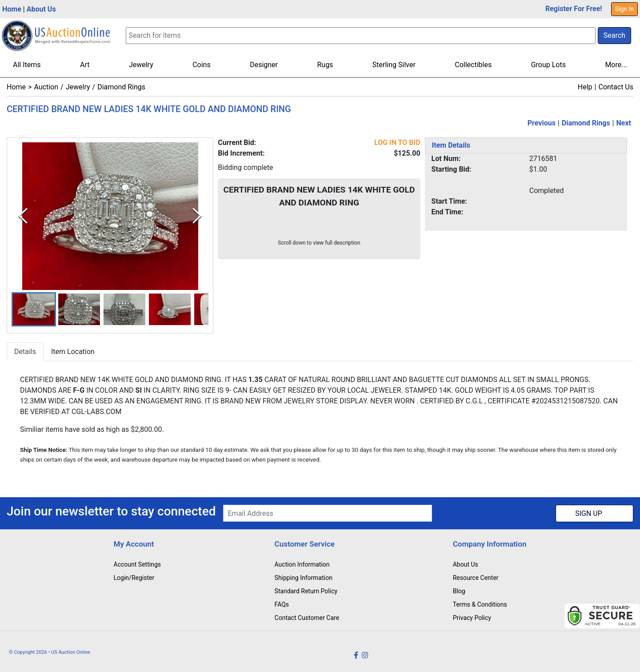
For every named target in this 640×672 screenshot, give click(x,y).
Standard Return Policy (306, 591)
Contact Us (616, 87)
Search (614, 35)
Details (25, 352)
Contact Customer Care (307, 618)
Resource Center (476, 578)
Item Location (73, 352)
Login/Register (134, 578)
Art (85, 65)
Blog (459, 591)
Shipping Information (304, 578)
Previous (542, 123)
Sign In (624, 9)
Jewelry (141, 65)
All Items (27, 65)
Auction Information (302, 564)
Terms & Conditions (480, 604)
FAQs (282, 604)
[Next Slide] (197, 216)
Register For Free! (574, 9)
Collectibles (473, 65)
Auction (46, 87)
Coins (202, 65)
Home (12, 9)
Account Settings (137, 564)
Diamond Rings (121, 87)
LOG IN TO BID (397, 143)
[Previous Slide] (23, 216)
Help (585, 87)
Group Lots (548, 65)
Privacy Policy (472, 618)
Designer (264, 65)
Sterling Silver (394, 65)
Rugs (325, 65)
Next (624, 123)
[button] (34, 309)
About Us (41, 9)
